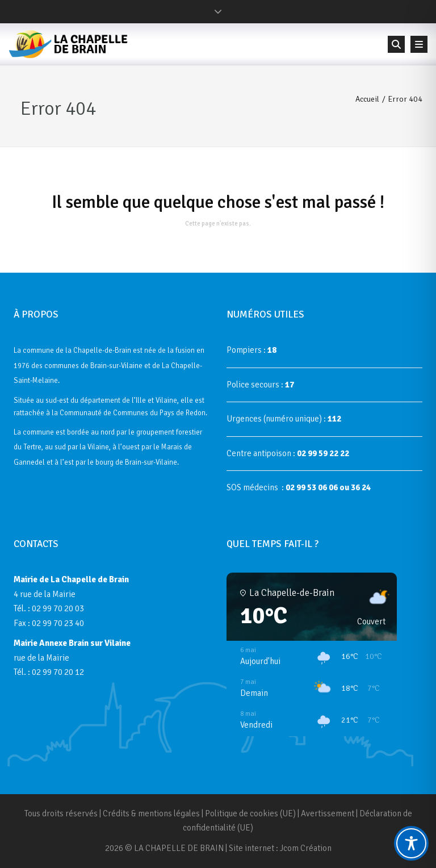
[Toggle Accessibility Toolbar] (411, 843)
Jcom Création (306, 848)
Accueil (367, 99)
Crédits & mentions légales (151, 813)
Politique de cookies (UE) (250, 813)
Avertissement (328, 813)
